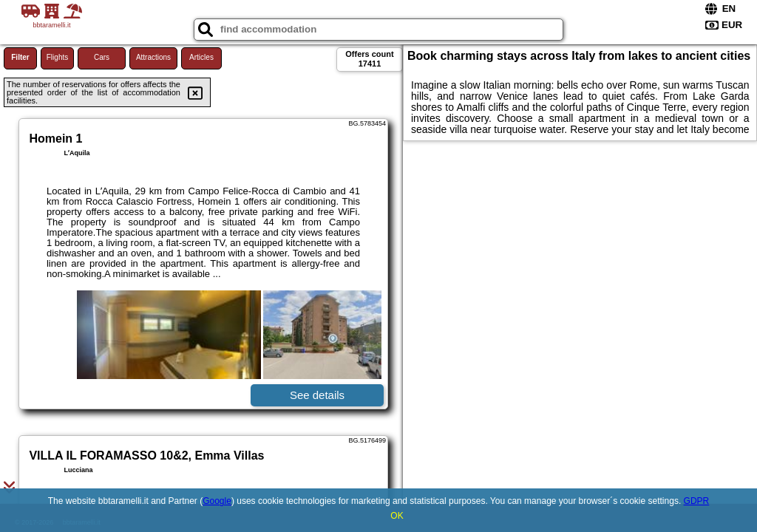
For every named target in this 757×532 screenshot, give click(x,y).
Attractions (153, 57)
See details (317, 395)
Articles (201, 57)
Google (217, 501)
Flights (57, 57)
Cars (102, 57)
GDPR (697, 501)
